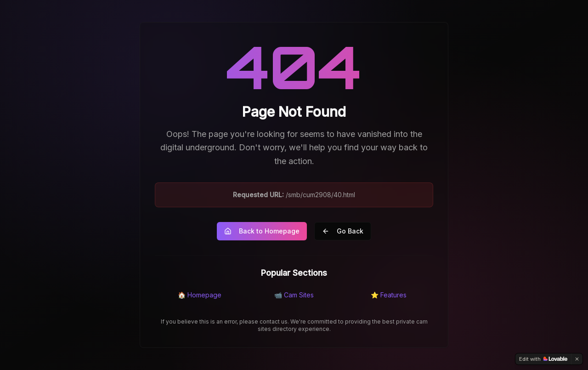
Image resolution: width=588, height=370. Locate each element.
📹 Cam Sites (294, 295)
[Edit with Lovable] (543, 359)
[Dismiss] (577, 359)
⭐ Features (389, 295)
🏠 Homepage (200, 295)
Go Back (343, 231)
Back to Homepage (262, 231)
